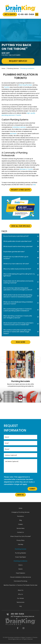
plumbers (13, 134)
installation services (19, 127)
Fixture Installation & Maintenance (20, 577)
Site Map (20, 544)
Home (3, 68)
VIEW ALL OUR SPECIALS (21, 226)
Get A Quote (10, 14)
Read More (21, 376)
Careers (21, 524)
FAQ (20, 606)
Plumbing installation (20, 561)
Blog (21, 520)
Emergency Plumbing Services (21, 512)
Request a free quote (20, 190)
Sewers (20, 569)
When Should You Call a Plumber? (21, 536)
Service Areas (21, 528)
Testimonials (21, 602)
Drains (20, 565)
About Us (21, 590)
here (34, 185)
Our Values (20, 598)
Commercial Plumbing (20, 581)
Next (38, 359)
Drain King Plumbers (25, 85)
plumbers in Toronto (26, 169)
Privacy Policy (20, 540)
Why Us (20, 594)
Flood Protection (21, 573)
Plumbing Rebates (21, 553)
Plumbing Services (13, 68)
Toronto (7, 87)
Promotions (20, 516)
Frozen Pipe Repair (21, 557)
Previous (3, 359)
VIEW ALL (20, 495)
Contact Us (20, 532)
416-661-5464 (27, 14)
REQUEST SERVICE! (18, 61)
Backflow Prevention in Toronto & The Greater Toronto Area (20, 585)
